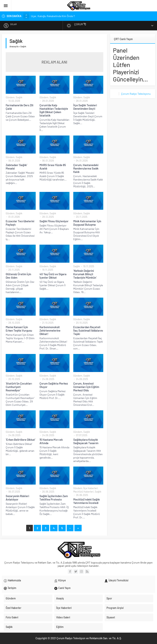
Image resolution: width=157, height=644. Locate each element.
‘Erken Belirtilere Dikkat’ (21, 440)
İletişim (12, 588)
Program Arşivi (115, 608)
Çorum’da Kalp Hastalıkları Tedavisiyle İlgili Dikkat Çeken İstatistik (54, 110)
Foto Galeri (12, 617)
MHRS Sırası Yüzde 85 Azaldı (53, 167)
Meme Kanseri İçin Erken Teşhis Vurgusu (19, 329)
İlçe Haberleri (91, 488)
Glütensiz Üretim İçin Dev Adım (18, 276)
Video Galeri (63, 617)
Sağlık (19, 97)
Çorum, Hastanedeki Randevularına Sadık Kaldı (86, 168)
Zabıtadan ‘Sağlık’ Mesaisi (17, 167)
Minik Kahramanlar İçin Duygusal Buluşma (87, 223)
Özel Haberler (13, 608)
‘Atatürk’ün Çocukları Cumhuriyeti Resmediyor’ (19, 387)
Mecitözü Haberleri (83, 492)
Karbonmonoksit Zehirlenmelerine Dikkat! (50, 330)
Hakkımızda (14, 580)
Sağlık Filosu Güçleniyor (54, 221)
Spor (109, 598)
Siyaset (111, 617)
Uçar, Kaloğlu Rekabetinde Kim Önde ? (53, 16)
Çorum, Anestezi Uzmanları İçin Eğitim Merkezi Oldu (86, 387)
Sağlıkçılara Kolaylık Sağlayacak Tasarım (86, 441)
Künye (62, 580)
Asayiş (60, 598)
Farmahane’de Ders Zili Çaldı (19, 107)
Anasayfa (14, 46)
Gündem (10, 97)
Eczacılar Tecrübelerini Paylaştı (20, 223)
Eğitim (60, 627)
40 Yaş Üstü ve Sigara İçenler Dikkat (53, 276)
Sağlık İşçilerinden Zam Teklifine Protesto (54, 498)
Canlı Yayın (64, 588)
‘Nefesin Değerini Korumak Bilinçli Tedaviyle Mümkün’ (85, 274)
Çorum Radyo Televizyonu (136, 94)
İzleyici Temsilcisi (118, 580)
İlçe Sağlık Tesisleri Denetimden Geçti (85, 107)
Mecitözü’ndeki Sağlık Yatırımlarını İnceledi (87, 501)
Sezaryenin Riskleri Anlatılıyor (17, 498)
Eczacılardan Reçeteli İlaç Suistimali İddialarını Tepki (88, 330)
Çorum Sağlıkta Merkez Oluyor (54, 385)
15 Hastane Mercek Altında (51, 441)
